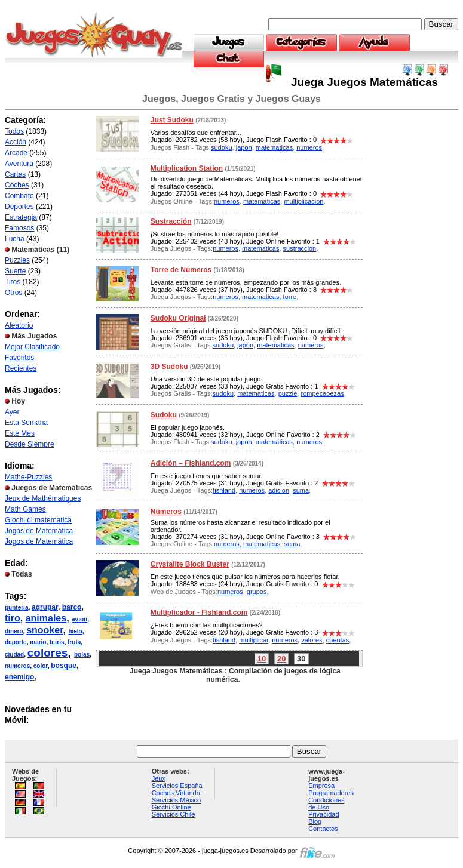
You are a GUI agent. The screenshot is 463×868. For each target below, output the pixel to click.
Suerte (15, 271)
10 (262, 659)
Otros (13, 293)
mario (38, 642)
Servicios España (177, 786)
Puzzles (17, 260)
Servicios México (177, 800)
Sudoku (164, 415)
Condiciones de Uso (326, 804)
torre (290, 297)
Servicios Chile (174, 814)
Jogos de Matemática (39, 531)
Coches (17, 185)
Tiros (13, 282)
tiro (13, 618)
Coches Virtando (176, 793)
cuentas (338, 640)
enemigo (19, 677)
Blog (315, 821)
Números (166, 512)
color (41, 666)
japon (244, 147)
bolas (82, 655)
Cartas (15, 174)
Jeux (159, 778)
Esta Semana (26, 423)
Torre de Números (181, 270)
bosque (64, 666)
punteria (16, 607)
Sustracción (171, 221)
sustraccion (300, 248)
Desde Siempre (30, 444)
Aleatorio (19, 325)
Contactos (323, 829)
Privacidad (324, 814)
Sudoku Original (178, 318)
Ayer (12, 412)
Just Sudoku (172, 120)
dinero (14, 631)
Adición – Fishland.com (191, 463)
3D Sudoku (169, 367)
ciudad (14, 655)
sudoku (221, 147)
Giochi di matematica (38, 520)
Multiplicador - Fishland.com (199, 612)
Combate (19, 196)
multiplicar (254, 640)
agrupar (45, 607)
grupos (257, 592)
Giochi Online (171, 807)
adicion (279, 490)
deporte (16, 642)
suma (301, 490)
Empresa (321, 786)
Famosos (19, 228)
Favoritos (19, 358)
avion (79, 619)
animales (46, 618)
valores (312, 640)
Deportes (19, 207)
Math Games (25, 509)
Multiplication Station (187, 168)
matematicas (274, 147)
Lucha (15, 239)
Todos (14, 131)
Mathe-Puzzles (28, 477)
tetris (57, 642)
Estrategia (21, 217)
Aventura (19, 164)
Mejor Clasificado (32, 347)
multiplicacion (303, 201)
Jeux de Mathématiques (43, 498)
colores (48, 653)
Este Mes (20, 433)
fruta (74, 642)
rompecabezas (323, 393)
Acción (16, 142)
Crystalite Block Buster (190, 564)
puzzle (288, 393)
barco (72, 607)
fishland (224, 490)
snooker (45, 630)
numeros (17, 666)
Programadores (331, 793)
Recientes (21, 368)
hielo (75, 631)
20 (281, 659)
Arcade (16, 153)
